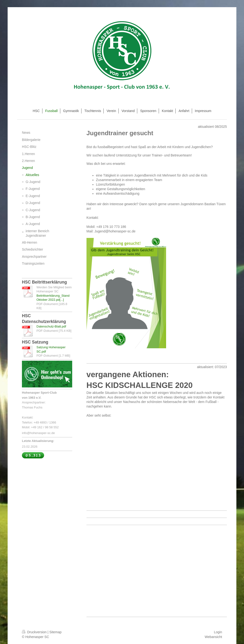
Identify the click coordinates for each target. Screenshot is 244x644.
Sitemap (55, 632)
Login (218, 632)
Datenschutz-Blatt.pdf (51, 326)
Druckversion (35, 632)
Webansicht (213, 637)
